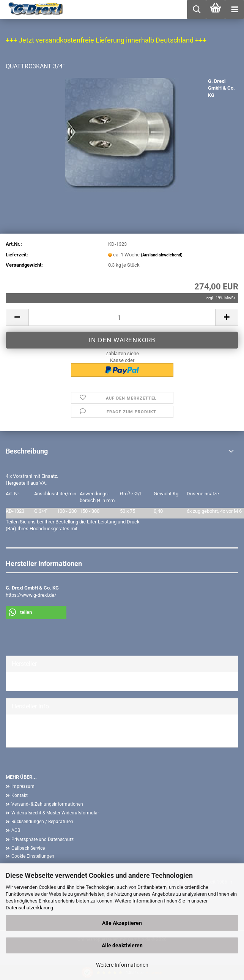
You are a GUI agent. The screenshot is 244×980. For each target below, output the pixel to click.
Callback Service (28, 848)
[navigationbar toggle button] (235, 9)
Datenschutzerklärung (29, 908)
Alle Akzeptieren (122, 923)
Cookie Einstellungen (33, 856)
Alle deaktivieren (122, 945)
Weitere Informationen (122, 965)
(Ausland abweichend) (162, 255)
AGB (16, 830)
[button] (17, 317)
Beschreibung (27, 451)
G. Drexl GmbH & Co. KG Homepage (50, 731)
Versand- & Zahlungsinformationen (47, 804)
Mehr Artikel (25, 738)
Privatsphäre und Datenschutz (43, 839)
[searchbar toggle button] (197, 9)
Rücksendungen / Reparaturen (42, 822)
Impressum (23, 786)
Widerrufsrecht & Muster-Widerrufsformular (55, 813)
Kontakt (20, 795)
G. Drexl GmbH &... (31, 681)
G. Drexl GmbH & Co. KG (221, 88)
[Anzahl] (122, 317)
